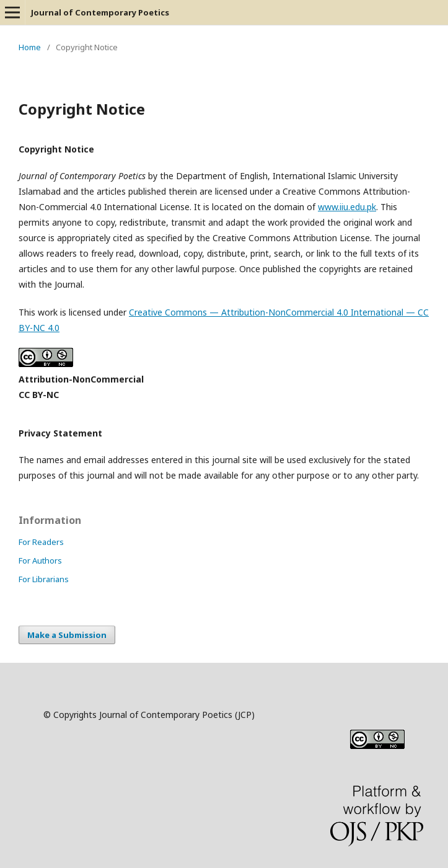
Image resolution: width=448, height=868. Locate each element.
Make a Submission (67, 635)
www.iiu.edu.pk (347, 207)
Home (30, 47)
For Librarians (44, 579)
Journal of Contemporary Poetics (100, 12)
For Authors (40, 560)
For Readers (41, 542)
